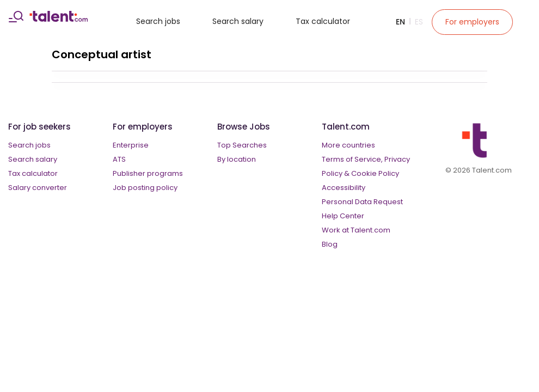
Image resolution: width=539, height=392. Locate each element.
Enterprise (131, 145)
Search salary (238, 21)
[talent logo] (59, 19)
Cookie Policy (375, 173)
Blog (330, 244)
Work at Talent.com (356, 230)
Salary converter (38, 188)
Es (419, 22)
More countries (348, 145)
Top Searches (242, 145)
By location (237, 159)
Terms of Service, (352, 159)
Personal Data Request (362, 202)
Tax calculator (323, 21)
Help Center (343, 216)
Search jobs (158, 21)
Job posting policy (145, 188)
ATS (119, 159)
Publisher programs (148, 173)
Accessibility (344, 188)
